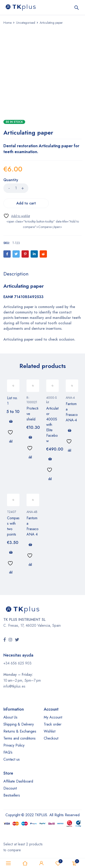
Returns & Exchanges (20, 731)
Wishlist (50, 731)
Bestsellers (12, 795)
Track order (53, 724)
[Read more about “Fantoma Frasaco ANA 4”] (30, 545)
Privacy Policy (14, 745)
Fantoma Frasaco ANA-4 (72, 412)
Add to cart (26, 203)
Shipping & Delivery (19, 724)
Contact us (12, 759)
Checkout (51, 738)
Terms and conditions (19, 738)
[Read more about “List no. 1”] (11, 421)
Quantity (11, 180)
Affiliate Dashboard (18, 781)
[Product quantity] (16, 188)
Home (7, 23)
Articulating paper (24, 286)
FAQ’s (8, 752)
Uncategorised (26, 23)
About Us (10, 717)
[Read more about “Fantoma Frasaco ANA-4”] (70, 430)
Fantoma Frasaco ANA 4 (33, 526)
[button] (30, 437)
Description (16, 274)
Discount (10, 788)
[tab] (16, 274)
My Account (53, 717)
